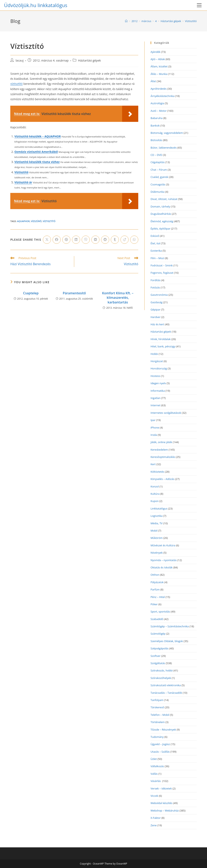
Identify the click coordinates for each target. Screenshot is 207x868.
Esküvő (155, 236)
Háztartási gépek (89, 60)
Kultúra (155, 494)
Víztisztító (191, 21)
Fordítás (156, 280)
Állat (153, 81)
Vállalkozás (157, 766)
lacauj (20, 60)
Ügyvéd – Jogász (160, 744)
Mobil (154, 531)
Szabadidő (157, 619)
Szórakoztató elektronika (166, 685)
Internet (156, 405)
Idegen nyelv (158, 383)
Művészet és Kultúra (163, 545)
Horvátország (159, 368)
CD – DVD (156, 155)
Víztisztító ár (23, 182)
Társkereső (157, 707)
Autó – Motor (159, 111)
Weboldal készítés (162, 803)
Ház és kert (157, 324)
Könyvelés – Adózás (163, 479)
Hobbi (154, 354)
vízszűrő (36, 221)
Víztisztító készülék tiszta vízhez (37, 162)
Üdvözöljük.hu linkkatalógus (36, 5)
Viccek (154, 796)
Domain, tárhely (160, 206)
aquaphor (23, 221)
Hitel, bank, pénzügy (163, 346)
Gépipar (155, 310)
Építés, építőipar (161, 229)
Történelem (158, 722)
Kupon (155, 501)
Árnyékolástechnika (163, 96)
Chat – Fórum (159, 170)
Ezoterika (156, 251)
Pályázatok (157, 582)
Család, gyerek (159, 177)
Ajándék (156, 52)
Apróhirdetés (159, 89)
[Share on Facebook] (57, 240)
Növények (157, 553)
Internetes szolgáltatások (166, 413)
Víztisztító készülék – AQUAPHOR (37, 136)
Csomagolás (158, 184)
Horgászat (157, 361)
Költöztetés (157, 472)
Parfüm (155, 589)
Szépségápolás (160, 648)
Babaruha (157, 118)
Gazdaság (156, 302)
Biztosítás (156, 140)
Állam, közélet (159, 66)
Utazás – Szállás (160, 752)
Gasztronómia (159, 295)
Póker (154, 604)
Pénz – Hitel (158, 597)
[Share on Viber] (86, 240)
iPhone (155, 428)
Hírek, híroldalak (161, 339)
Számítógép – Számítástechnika (170, 626)
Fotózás (155, 287)
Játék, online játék (161, 442)
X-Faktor (156, 818)
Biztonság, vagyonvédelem (167, 133)
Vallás (154, 774)
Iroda (154, 435)
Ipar (153, 420)
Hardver (156, 317)
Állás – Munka (159, 74)
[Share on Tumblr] (115, 240)
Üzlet (154, 759)
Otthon (155, 575)
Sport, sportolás (160, 612)
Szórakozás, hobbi (162, 670)
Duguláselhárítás (161, 214)
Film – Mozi (157, 258)
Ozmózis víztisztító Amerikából (36, 152)
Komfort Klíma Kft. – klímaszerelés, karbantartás (118, 298)
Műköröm (157, 538)
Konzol (155, 486)
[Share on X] (47, 240)
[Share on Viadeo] (125, 240)
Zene (154, 825)
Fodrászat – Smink (162, 265)
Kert (153, 464)
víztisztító (16, 84)
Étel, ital (155, 243)
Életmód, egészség (162, 221)
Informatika (158, 391)
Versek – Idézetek (161, 788)
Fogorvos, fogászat (162, 273)
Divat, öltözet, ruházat (164, 199)
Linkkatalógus (159, 508)
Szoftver (156, 656)
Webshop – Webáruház (165, 811)
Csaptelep (31, 293)
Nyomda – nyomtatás (164, 560)
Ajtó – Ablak (158, 59)
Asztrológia (157, 103)
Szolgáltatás (158, 663)
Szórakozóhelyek (161, 678)
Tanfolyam (157, 700)
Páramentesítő (74, 293)
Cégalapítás (158, 162)
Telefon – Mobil (160, 715)
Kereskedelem (159, 450)
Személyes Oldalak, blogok (167, 641)
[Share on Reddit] (105, 240)
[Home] (126, 21)
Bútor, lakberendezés (164, 148)
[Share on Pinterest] (66, 240)
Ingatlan (156, 398)
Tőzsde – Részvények (163, 730)
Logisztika (157, 516)
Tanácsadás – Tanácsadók (166, 693)
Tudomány (157, 737)
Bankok (155, 126)
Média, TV (157, 523)
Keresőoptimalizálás (163, 457)
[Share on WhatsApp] (134, 240)
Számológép (158, 634)
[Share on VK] (95, 240)
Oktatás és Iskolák (162, 567)
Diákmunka (158, 192)
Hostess (155, 376)
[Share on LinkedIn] (76, 240)
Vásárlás (156, 781)
